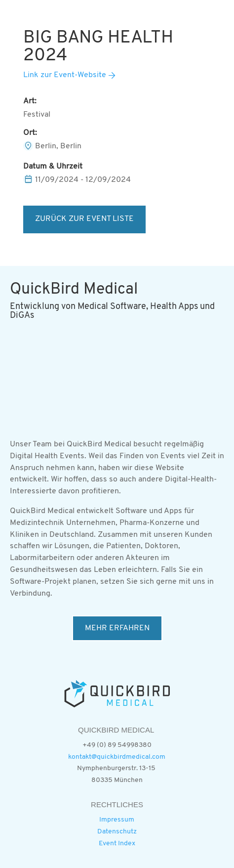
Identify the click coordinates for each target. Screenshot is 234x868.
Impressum (117, 820)
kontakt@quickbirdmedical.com (117, 757)
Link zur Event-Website (65, 75)
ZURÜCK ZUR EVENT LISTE (84, 219)
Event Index (117, 844)
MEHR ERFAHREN (117, 628)
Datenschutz (117, 832)
